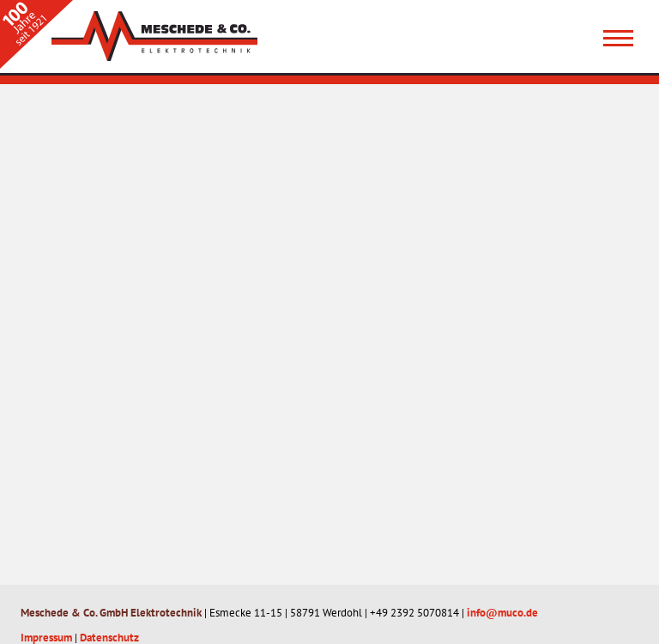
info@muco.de (502, 613)
